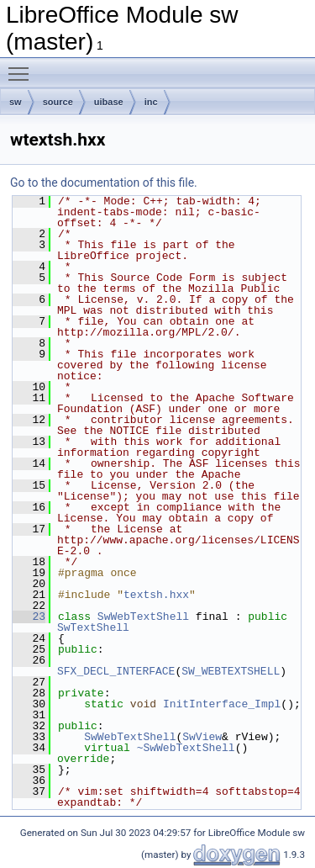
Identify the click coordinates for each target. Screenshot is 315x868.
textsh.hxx (156, 595)
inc (151, 102)
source (58, 102)
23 (29, 617)
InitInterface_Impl (222, 704)
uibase (109, 102)
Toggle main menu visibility (23, 66)
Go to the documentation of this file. (104, 183)
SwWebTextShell (143, 617)
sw (16, 102)
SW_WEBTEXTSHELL (231, 671)
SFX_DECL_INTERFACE (116, 671)
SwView (202, 737)
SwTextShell (93, 627)
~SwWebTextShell (186, 748)
